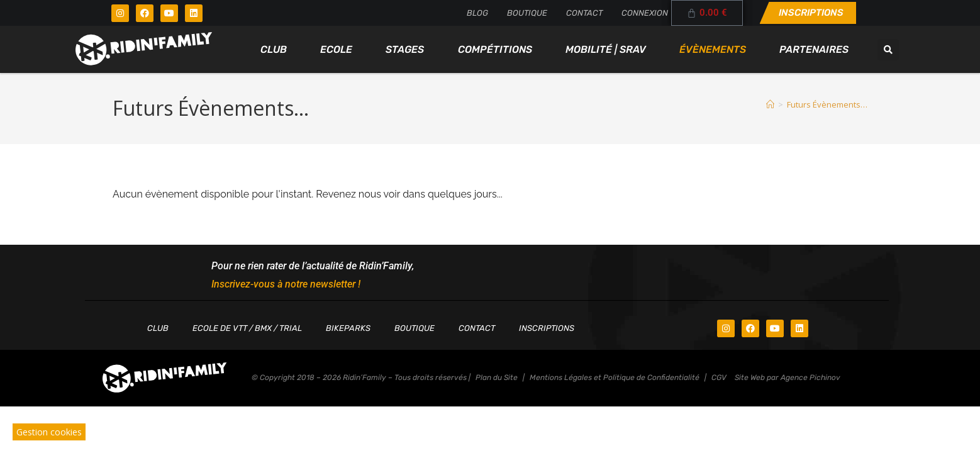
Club (274, 49)
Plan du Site (497, 377)
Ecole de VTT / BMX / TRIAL (247, 328)
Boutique (527, 13)
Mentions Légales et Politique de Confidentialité (615, 377)
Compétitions (495, 49)
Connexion (645, 13)
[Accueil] (770, 104)
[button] (888, 50)
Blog (477, 13)
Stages (405, 49)
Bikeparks (348, 328)
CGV (719, 377)
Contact (584, 13)
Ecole (336, 49)
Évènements (713, 49)
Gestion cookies (49, 432)
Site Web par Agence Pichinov (788, 377)
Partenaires (814, 49)
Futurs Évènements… (827, 104)
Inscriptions (547, 328)
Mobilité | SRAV (606, 49)
